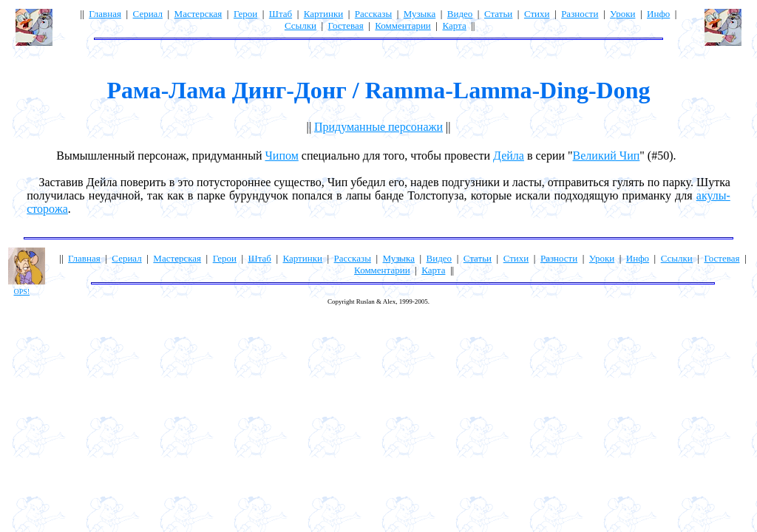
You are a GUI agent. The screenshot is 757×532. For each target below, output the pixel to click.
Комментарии (403, 25)
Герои (245, 14)
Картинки (323, 14)
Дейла (509, 156)
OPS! (22, 291)
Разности (580, 14)
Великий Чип (607, 156)
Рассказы (373, 14)
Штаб (281, 14)
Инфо (658, 14)
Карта (454, 25)
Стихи (537, 14)
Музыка (420, 14)
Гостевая (346, 25)
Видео (460, 14)
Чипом (281, 156)
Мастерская (198, 14)
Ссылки (301, 25)
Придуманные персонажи (378, 127)
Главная (105, 14)
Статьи (498, 14)
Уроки (622, 14)
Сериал (148, 14)
